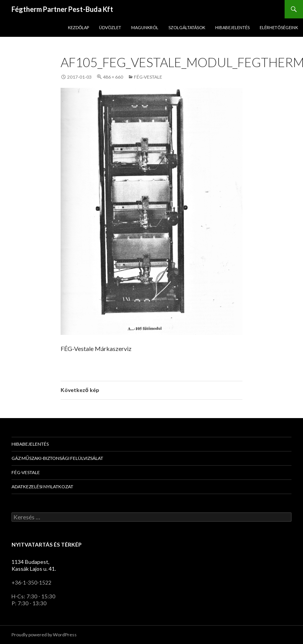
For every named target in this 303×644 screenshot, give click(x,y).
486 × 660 (113, 77)
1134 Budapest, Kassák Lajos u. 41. (34, 565)
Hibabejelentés (232, 27)
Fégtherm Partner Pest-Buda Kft (62, 9)
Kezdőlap (79, 27)
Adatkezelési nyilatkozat (42, 487)
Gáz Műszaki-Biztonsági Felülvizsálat (57, 458)
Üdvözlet (110, 27)
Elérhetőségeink (279, 27)
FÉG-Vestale (148, 77)
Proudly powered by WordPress (44, 635)
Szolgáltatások (187, 27)
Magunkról (145, 27)
